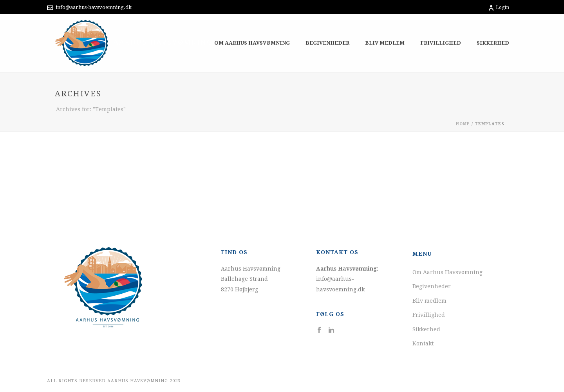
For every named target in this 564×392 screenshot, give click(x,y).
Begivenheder (327, 43)
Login (499, 7)
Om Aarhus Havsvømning (252, 43)
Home (463, 124)
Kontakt (423, 343)
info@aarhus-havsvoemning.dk (94, 7)
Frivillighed (441, 43)
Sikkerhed (493, 43)
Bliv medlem (385, 43)
